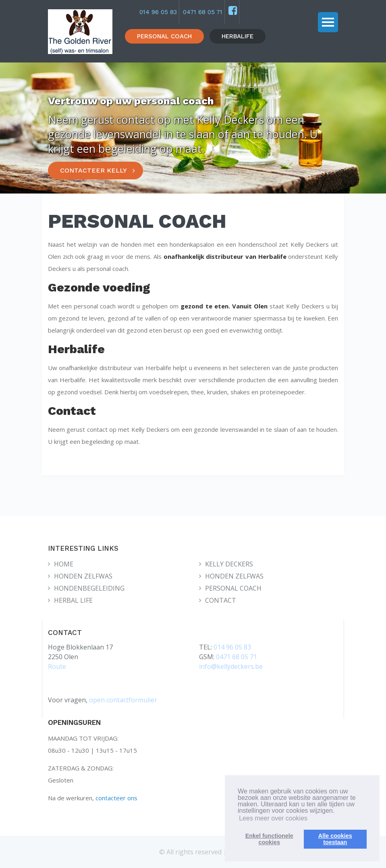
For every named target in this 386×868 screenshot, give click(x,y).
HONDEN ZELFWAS (83, 576)
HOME (64, 564)
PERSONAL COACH (164, 36)
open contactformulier (123, 700)
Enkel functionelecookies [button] (269, 839)
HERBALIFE (238, 36)
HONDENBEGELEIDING (89, 588)
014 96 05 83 (158, 12)
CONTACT (221, 600)
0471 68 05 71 (203, 12)
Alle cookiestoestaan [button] (335, 839)
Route (57, 666)
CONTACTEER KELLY (93, 170)
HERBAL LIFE (73, 600)
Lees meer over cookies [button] (273, 818)
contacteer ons (116, 798)
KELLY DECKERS (229, 564)
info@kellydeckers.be (231, 666)
